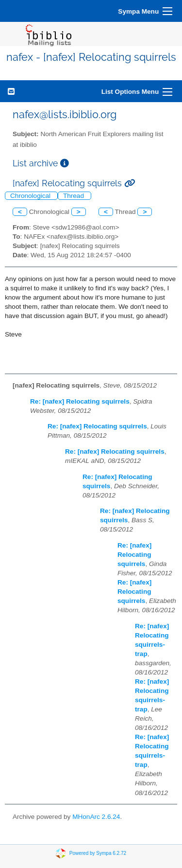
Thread (74, 196)
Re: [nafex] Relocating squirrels (80, 401)
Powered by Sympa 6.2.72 (98, 853)
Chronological (31, 196)
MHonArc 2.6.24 (96, 817)
